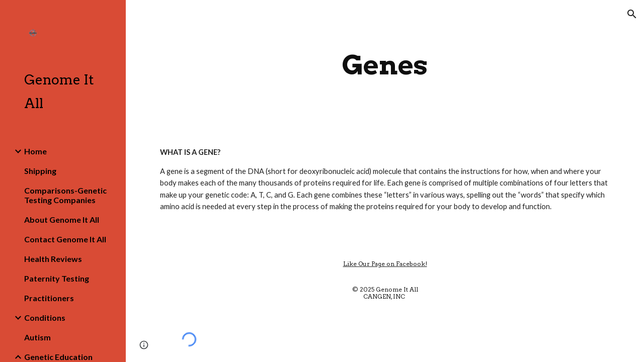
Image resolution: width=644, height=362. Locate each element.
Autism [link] (37, 337)
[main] (385, 65)
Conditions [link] (45, 318)
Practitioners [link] (49, 298)
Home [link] (35, 151)
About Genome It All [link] (62, 219)
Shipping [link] (40, 171)
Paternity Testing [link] (57, 278)
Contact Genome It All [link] (65, 239)
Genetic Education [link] (58, 357)
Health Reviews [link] (53, 259)
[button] (632, 14)
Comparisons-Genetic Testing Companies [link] (65, 195)
